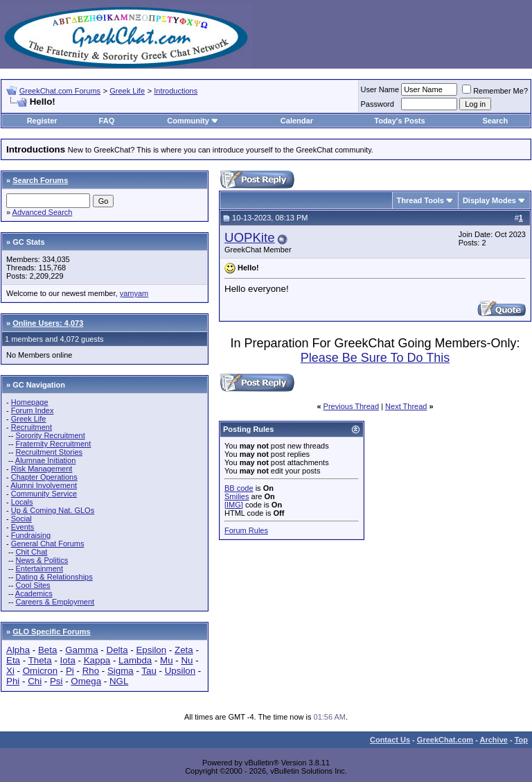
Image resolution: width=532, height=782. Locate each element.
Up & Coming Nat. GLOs (53, 510)
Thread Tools (420, 200)
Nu (187, 660)
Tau (149, 671)
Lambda (135, 660)
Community (193, 121)
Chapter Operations (44, 477)
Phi (13, 681)
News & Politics (42, 560)
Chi (35, 681)
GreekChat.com (445, 740)
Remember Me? (495, 91)
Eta (13, 660)
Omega (86, 681)
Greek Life (127, 91)
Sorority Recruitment (50, 435)
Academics (34, 593)
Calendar (297, 121)
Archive (494, 740)
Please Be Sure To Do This (375, 358)
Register (42, 121)
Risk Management (42, 469)
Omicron (40, 671)
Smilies (237, 496)
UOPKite (250, 237)
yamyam (134, 293)
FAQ (107, 121)
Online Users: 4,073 (48, 323)
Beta (47, 650)
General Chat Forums (48, 544)
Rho (91, 671)
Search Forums (40, 180)
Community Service (44, 494)
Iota (68, 660)
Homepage (30, 402)
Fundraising (31, 535)
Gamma (81, 650)
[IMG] (234, 505)
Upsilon (180, 671)
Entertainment (39, 568)
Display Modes (489, 200)
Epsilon (151, 650)
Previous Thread (352, 406)
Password (378, 104)
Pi (70, 671)
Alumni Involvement (44, 485)
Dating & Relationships (54, 577)
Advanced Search (43, 212)
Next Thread (406, 406)
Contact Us (390, 740)
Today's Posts (399, 121)
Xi (10, 671)
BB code (239, 488)
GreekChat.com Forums (60, 91)
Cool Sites (33, 585)
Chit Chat (31, 552)
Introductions (176, 91)
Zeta (184, 650)
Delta (117, 650)
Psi (56, 681)
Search (496, 121)
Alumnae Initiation (45, 460)
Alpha (18, 650)
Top (521, 740)
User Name (380, 89)
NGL (119, 681)
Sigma (121, 671)
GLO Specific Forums (51, 632)
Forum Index (33, 410)
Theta (40, 660)
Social (21, 519)
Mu (167, 660)
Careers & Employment (55, 602)
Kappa (97, 660)
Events (23, 527)
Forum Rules (246, 530)
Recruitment (32, 427)
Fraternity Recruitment (53, 444)
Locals (22, 502)
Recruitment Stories (49, 452)
